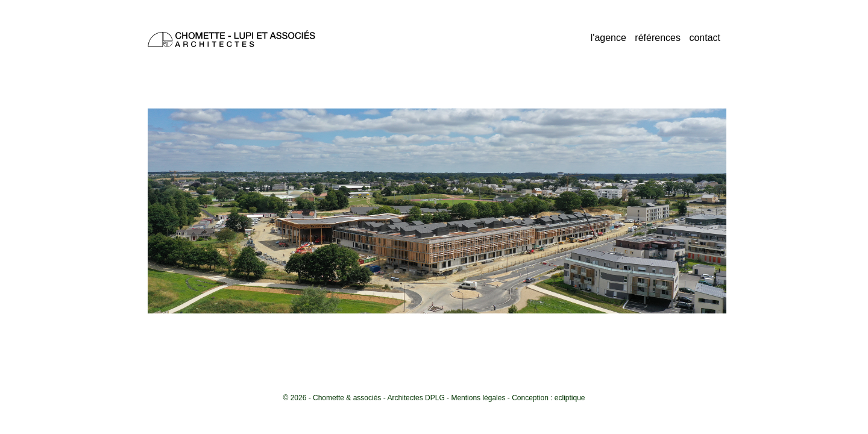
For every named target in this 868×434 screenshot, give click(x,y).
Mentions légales (478, 398)
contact (705, 38)
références (658, 38)
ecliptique (570, 398)
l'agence (609, 38)
